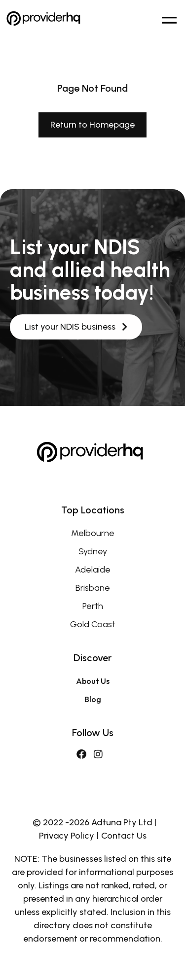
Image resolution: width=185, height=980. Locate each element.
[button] (169, 18)
